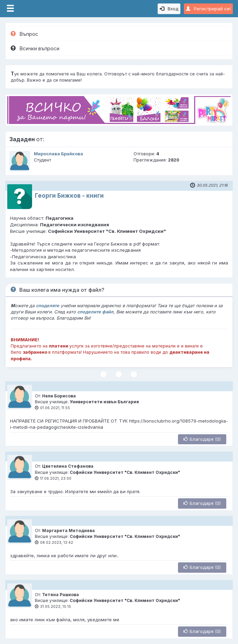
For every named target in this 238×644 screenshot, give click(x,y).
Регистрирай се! (208, 9)
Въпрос (24, 34)
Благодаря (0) (202, 439)
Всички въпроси (35, 48)
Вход (169, 9)
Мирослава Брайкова (58, 154)
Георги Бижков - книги (69, 196)
